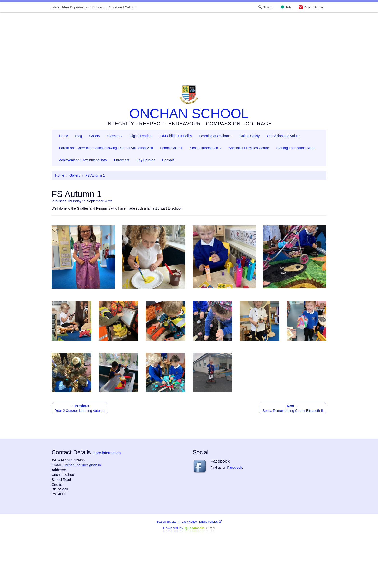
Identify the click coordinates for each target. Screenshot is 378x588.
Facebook (234, 468)
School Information (206, 148)
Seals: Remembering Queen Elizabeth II (293, 408)
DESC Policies (210, 522)
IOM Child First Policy (176, 136)
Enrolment (122, 160)
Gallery (94, 136)
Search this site (166, 522)
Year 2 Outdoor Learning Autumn (80, 408)
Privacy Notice (188, 522)
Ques (200, 528)
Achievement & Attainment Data (83, 160)
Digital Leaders (141, 136)
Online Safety (250, 136)
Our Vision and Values (283, 136)
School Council (171, 148)
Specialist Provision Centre (249, 148)
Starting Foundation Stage (296, 148)
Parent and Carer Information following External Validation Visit (106, 148)
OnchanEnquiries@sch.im (82, 465)
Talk (288, 7)
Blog (79, 136)
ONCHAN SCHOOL (189, 113)
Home (64, 136)
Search (266, 7)
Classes (115, 136)
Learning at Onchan (216, 136)
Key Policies (146, 160)
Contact (168, 160)
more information (106, 453)
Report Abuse (314, 7)
